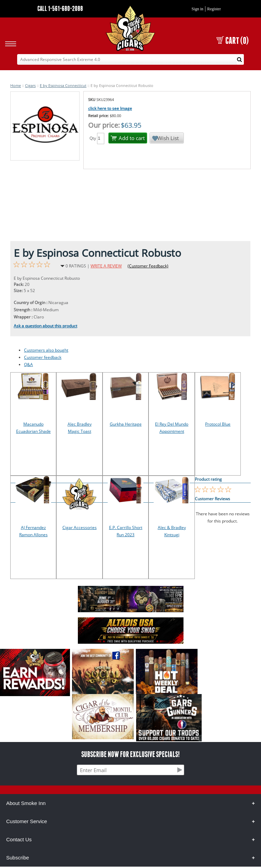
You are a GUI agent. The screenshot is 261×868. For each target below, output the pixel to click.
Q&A (28, 364)
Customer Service (27, 821)
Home (16, 85)
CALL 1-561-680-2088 (60, 8)
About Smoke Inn (26, 803)
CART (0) (233, 41)
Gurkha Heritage (126, 424)
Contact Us (19, 839)
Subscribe (18, 858)
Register (214, 9)
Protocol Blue (218, 424)
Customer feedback (43, 357)
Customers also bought (46, 350)
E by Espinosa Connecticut (63, 85)
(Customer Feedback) (148, 266)
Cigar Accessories (80, 527)
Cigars (30, 85)
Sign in (197, 9)
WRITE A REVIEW (106, 266)
